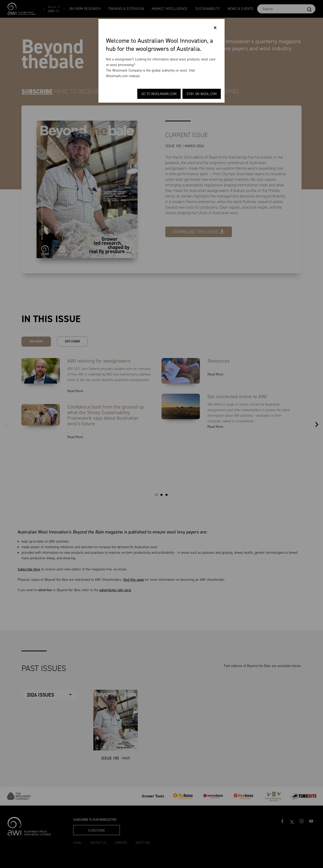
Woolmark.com (117, 76)
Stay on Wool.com (202, 94)
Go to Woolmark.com (159, 94)
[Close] (215, 28)
